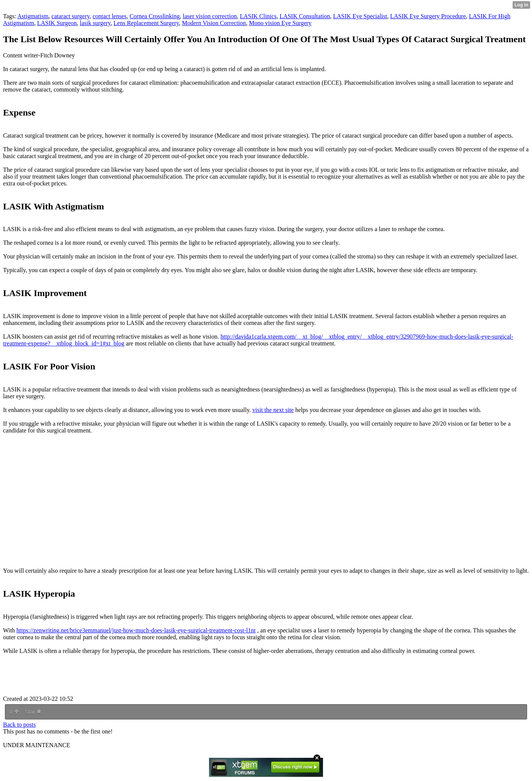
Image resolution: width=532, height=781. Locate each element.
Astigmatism (33, 16)
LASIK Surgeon (57, 23)
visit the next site (273, 410)
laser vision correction (210, 16)
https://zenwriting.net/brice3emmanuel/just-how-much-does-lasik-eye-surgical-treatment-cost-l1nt (136, 630)
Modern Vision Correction (214, 23)
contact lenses (110, 16)
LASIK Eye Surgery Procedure (428, 16)
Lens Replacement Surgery (146, 23)
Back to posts (19, 725)
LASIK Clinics (258, 16)
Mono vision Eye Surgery (280, 23)
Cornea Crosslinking (155, 16)
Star (33, 712)
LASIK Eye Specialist (360, 16)
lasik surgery (95, 23)
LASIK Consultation (305, 16)
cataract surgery (70, 16)
